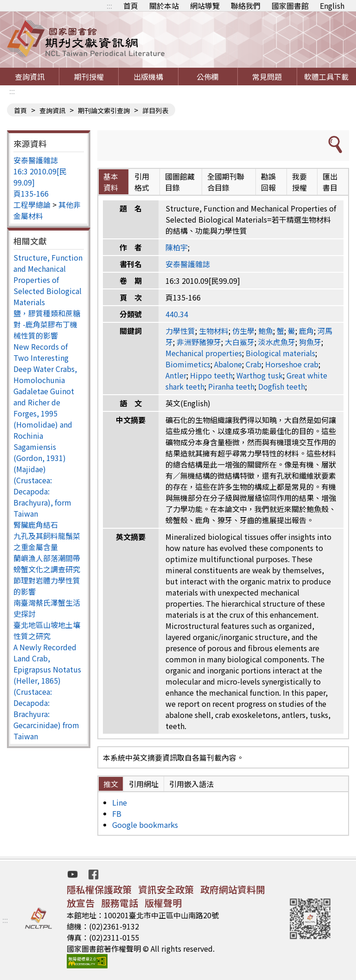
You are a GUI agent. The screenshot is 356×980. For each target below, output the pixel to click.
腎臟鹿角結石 (36, 525)
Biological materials (280, 353)
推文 (111, 784)
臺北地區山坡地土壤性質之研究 (47, 630)
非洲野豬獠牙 (199, 342)
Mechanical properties (204, 353)
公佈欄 (208, 77)
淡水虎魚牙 (277, 342)
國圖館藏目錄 (180, 182)
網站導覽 (205, 6)
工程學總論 (32, 205)
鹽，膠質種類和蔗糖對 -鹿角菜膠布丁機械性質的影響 (47, 324)
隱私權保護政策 (99, 889)
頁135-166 (31, 193)
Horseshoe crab (292, 364)
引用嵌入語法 (191, 784)
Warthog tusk (260, 375)
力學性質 (180, 331)
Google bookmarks (145, 825)
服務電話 (120, 903)
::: (109, 6)
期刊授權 (89, 77)
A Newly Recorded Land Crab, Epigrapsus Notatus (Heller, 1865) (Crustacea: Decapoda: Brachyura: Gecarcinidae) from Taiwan (47, 692)
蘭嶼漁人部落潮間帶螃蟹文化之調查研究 (47, 564)
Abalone (228, 364)
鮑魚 (266, 331)
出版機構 (148, 77)
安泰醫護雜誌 (36, 160)
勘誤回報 (268, 182)
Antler (176, 375)
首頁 (131, 6)
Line (120, 802)
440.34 (177, 314)
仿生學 (243, 331)
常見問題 (267, 77)
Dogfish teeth (282, 386)
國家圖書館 (290, 6)
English (332, 6)
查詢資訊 (30, 77)
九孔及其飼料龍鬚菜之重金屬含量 (47, 541)
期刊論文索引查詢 (104, 110)
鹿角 (306, 331)
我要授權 (299, 182)
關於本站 (164, 6)
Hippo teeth (211, 375)
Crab (254, 364)
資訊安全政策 (166, 889)
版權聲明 (163, 903)
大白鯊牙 (240, 342)
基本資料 (111, 182)
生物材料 (214, 331)
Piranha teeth (231, 386)
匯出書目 (330, 182)
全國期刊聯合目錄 (226, 182)
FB (117, 813)
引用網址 (144, 784)
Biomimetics (188, 364)
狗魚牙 (310, 342)
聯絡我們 (246, 6)
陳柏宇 (177, 247)
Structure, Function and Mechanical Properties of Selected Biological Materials (48, 280)
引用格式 (142, 182)
